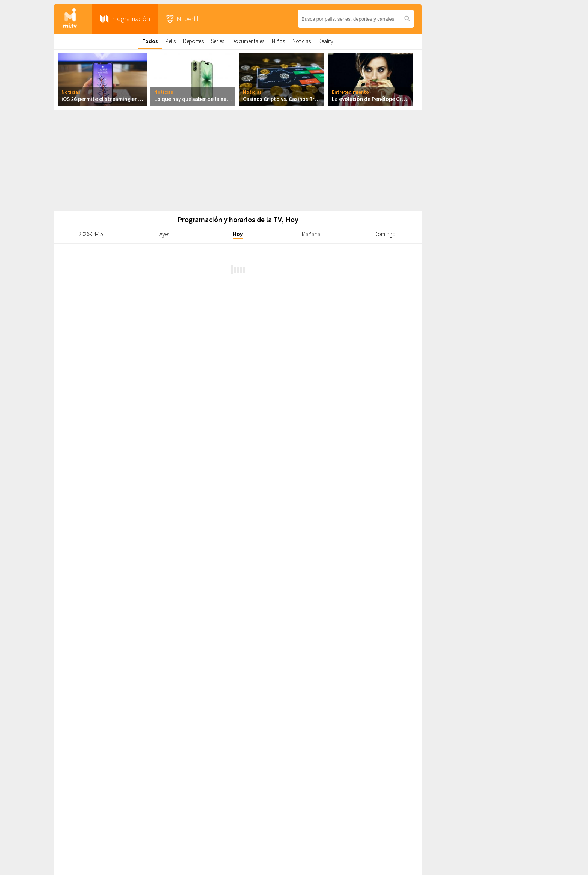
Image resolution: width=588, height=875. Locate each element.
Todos (150, 41)
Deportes (193, 41)
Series (218, 41)
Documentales (248, 41)
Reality (326, 41)
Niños (278, 41)
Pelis (170, 41)
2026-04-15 (91, 234)
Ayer (164, 234)
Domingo (385, 234)
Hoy (238, 234)
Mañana (311, 234)
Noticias (302, 41)
